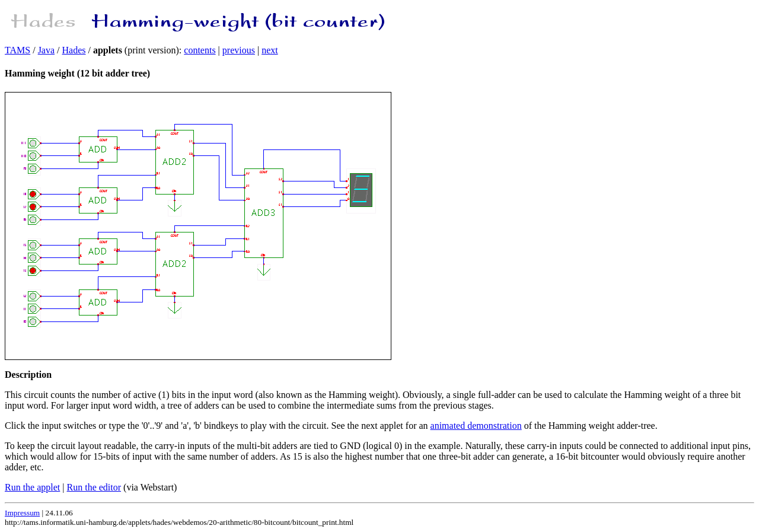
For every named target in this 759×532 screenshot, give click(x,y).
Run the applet (32, 487)
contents (200, 50)
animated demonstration (476, 426)
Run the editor (94, 487)
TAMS (17, 50)
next (270, 50)
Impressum (22, 513)
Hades (74, 50)
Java (46, 50)
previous (239, 50)
